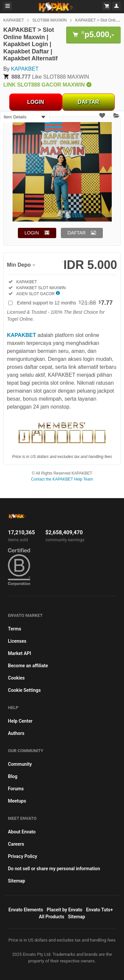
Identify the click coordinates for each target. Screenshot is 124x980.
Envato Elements (26, 910)
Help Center (20, 721)
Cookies (16, 678)
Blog (13, 776)
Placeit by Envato (64, 910)
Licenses (17, 641)
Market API (20, 653)
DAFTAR (88, 102)
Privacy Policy (22, 856)
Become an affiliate (28, 666)
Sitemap (17, 881)
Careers (16, 844)
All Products (52, 917)
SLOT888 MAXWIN (50, 20)
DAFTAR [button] (77, 233)
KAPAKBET (14, 20)
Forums (16, 789)
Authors (16, 733)
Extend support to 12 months (65, 303)
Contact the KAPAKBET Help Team (62, 479)
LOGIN (36, 102)
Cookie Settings (24, 690)
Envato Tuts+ (99, 910)
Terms (15, 629)
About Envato (22, 832)
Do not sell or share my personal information (54, 869)
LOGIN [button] (32, 233)
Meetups (17, 801)
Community (20, 764)
